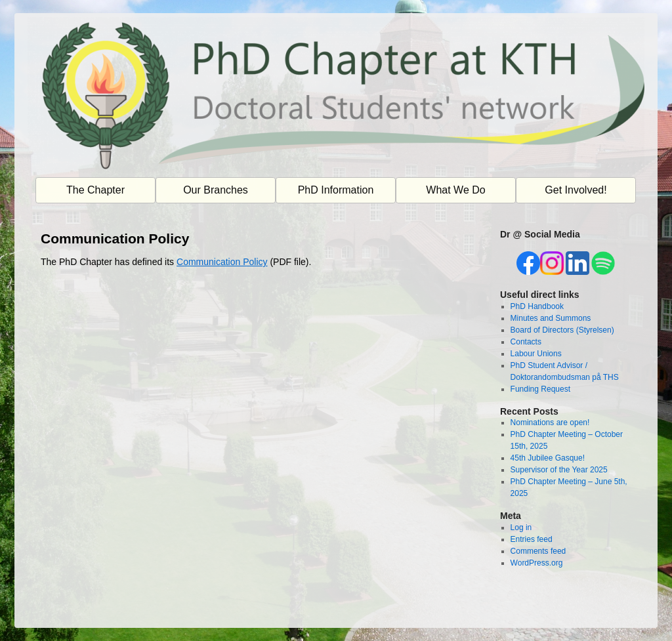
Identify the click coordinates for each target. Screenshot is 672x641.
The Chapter (95, 190)
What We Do (455, 190)
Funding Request (540, 389)
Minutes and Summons (551, 318)
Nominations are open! (550, 423)
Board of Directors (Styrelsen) (562, 330)
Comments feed (538, 551)
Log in (521, 527)
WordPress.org (537, 563)
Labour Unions (536, 354)
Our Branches (216, 190)
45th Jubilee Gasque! (548, 458)
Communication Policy (222, 262)
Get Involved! (576, 190)
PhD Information (336, 190)
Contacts (526, 342)
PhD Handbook (537, 306)
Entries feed (532, 539)
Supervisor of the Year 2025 (559, 470)
